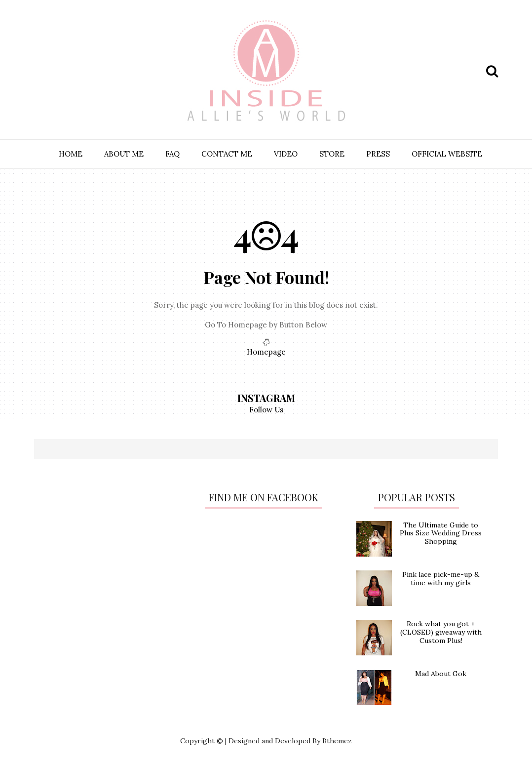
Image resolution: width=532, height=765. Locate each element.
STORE (332, 154)
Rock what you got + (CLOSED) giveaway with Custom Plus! (441, 632)
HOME (71, 154)
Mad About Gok (441, 674)
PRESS (378, 154)
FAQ (172, 154)
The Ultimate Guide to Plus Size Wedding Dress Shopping (441, 533)
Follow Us (266, 410)
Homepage (266, 352)
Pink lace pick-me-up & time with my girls (441, 579)
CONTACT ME (227, 154)
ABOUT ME (124, 154)
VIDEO (286, 154)
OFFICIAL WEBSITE (447, 154)
